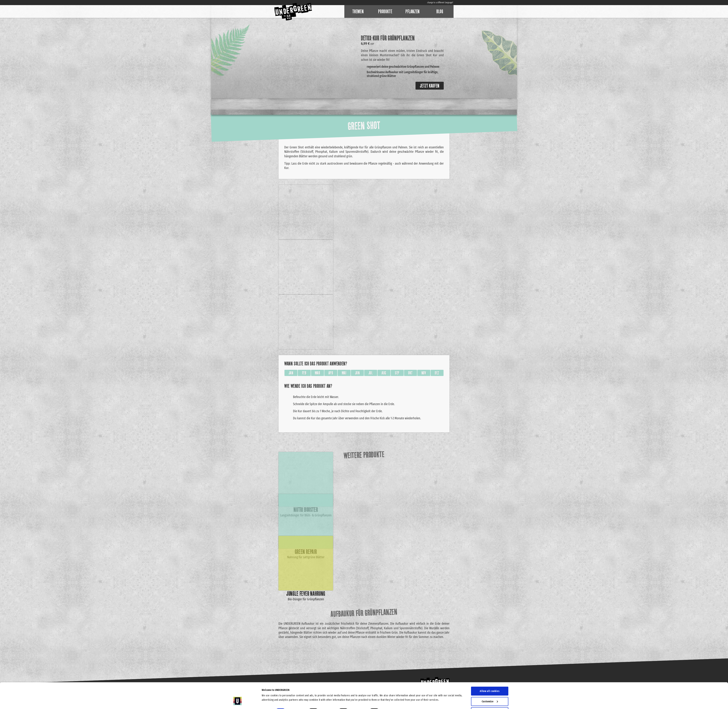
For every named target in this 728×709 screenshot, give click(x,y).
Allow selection (490, 690)
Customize (490, 680)
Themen (358, 11)
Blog (440, 11)
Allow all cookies (490, 669)
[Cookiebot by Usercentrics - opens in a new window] (238, 702)
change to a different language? (440, 3)
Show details (393, 690)
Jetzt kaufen (430, 86)
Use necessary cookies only (490, 700)
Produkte (385, 11)
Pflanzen (413, 11)
